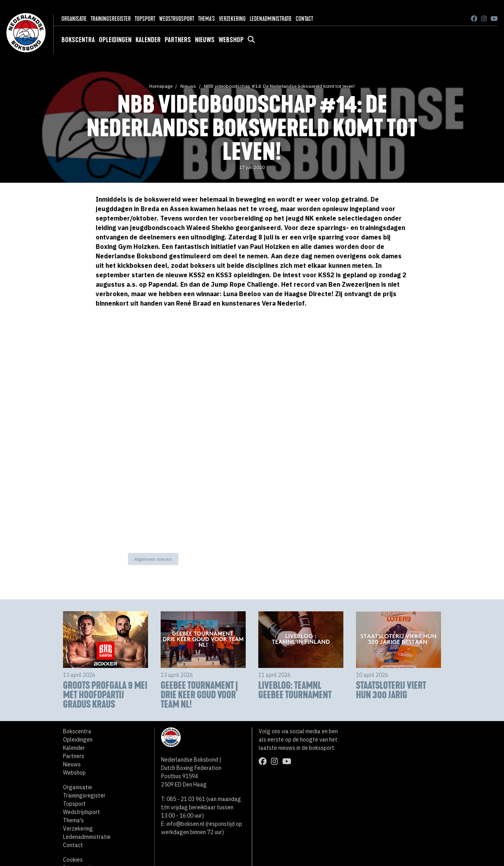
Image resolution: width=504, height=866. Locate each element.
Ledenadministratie (271, 19)
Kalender (148, 40)
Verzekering (232, 19)
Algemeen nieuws (153, 559)
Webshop (231, 40)
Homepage (161, 86)
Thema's (207, 19)
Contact (304, 19)
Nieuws (205, 40)
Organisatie (74, 19)
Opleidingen (115, 40)
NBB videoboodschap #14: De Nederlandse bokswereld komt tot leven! (279, 86)
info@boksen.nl (185, 824)
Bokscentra (78, 40)
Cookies (73, 860)
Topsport (145, 19)
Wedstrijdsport (177, 19)
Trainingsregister (111, 19)
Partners (178, 40)
